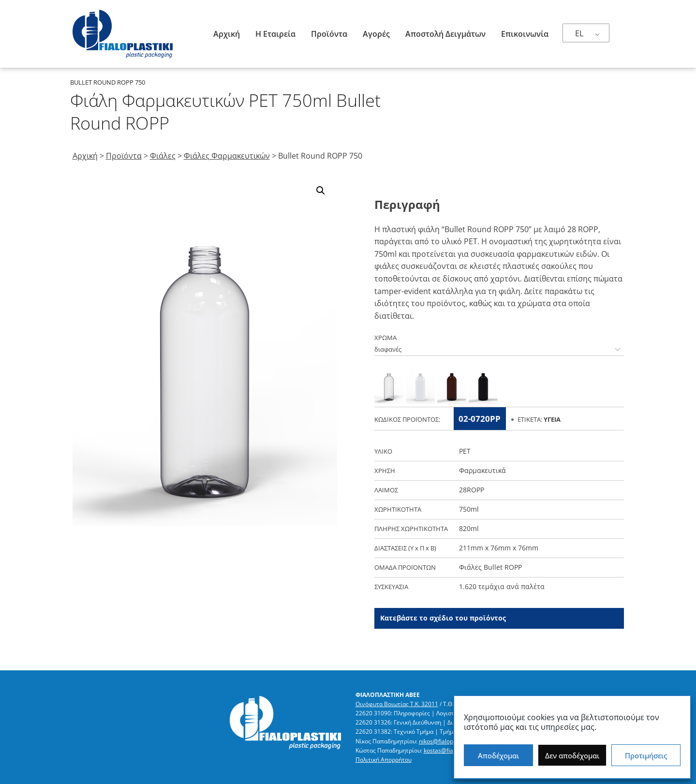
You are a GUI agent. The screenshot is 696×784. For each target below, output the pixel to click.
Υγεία (552, 419)
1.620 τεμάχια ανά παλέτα (502, 586)
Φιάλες (163, 156)
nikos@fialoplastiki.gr (447, 741)
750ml (469, 509)
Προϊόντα (329, 34)
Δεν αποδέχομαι (572, 755)
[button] (321, 191)
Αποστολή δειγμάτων (445, 34)
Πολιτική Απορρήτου (384, 760)
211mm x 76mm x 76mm (499, 548)
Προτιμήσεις (646, 755)
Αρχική (227, 34)
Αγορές (376, 34)
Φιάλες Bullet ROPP (490, 567)
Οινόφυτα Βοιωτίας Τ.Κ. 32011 (397, 704)
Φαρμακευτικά (482, 470)
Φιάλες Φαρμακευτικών (227, 156)
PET (465, 451)
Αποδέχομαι (498, 755)
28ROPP (472, 490)
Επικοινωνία (525, 34)
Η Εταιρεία (275, 34)
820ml (469, 528)
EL (579, 33)
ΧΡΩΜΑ (385, 338)
